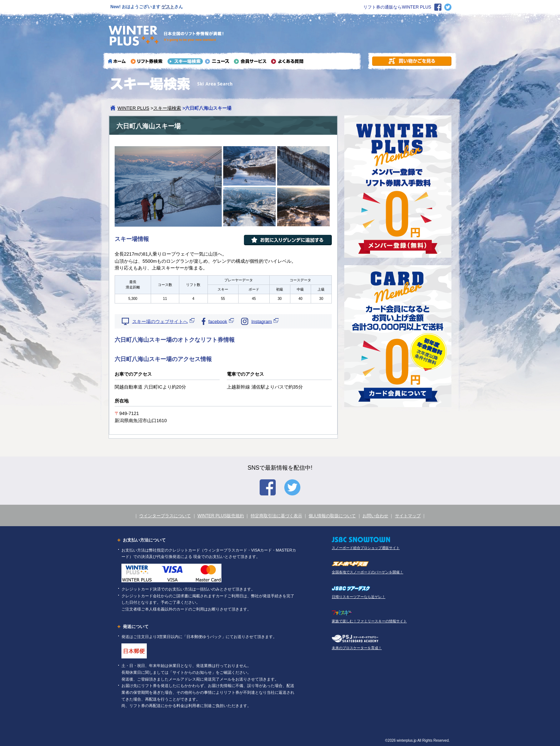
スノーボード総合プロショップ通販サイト (366, 548)
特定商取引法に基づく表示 (276, 516)
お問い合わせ (375, 516)
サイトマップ (408, 516)
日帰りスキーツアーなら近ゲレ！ (359, 597)
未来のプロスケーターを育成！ (357, 648)
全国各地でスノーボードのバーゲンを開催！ (367, 572)
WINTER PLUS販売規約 (221, 516)
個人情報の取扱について (332, 516)
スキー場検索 (167, 108)
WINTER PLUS (133, 108)
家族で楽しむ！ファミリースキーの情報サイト (369, 621)
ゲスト (168, 7)
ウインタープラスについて (165, 516)
